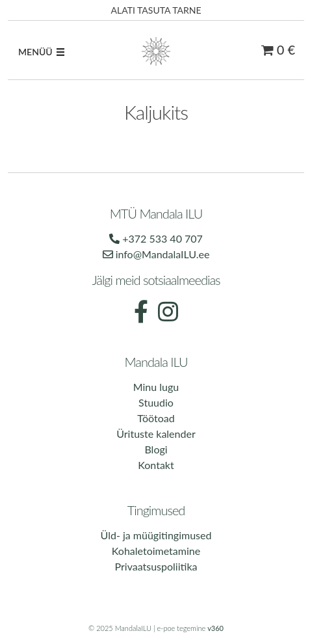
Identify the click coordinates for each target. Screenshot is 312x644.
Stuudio (156, 402)
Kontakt (156, 465)
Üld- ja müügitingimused (156, 535)
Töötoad (156, 418)
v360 (215, 628)
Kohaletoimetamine (156, 551)
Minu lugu (156, 387)
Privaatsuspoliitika (156, 566)
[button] (35, 52)
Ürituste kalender (156, 434)
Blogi (156, 449)
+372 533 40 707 (156, 238)
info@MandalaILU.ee (156, 254)
